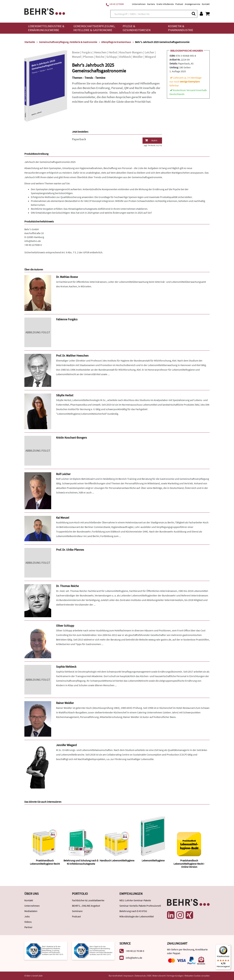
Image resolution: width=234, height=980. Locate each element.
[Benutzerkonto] (201, 14)
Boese (76, 52)
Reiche (100, 57)
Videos (28, 922)
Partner (28, 927)
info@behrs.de (33, 241)
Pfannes (88, 57)
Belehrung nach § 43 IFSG (133, 911)
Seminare (77, 911)
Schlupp (112, 57)
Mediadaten (31, 911)
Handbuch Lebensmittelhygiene (117, 860)
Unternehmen (139, 4)
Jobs (27, 916)
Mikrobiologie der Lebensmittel (137, 916)
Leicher (149, 52)
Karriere (151, 4)
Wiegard (150, 57)
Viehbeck (125, 57)
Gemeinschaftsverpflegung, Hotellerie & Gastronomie (94, 28)
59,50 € (151, 140)
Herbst (113, 52)
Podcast (179, 4)
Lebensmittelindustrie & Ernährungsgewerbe (46, 28)
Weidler (138, 57)
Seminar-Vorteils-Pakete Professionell (140, 906)
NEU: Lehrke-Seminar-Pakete (135, 900)
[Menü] (229, 946)
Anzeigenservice (192, 4)
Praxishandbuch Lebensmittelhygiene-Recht (45, 862)
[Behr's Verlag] (45, 11)
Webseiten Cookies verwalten (197, 976)
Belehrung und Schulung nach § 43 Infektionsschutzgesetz (81, 862)
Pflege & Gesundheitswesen (137, 28)
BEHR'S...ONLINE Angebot (86, 906)
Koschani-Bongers (131, 52)
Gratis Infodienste (165, 4)
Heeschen (100, 52)
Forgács (87, 52)
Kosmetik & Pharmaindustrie (181, 28)
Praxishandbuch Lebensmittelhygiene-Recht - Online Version (189, 864)
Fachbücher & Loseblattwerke (88, 900)
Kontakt (206, 4)
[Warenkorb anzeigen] (208, 14)
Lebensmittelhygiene (153, 860)
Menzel (76, 57)
